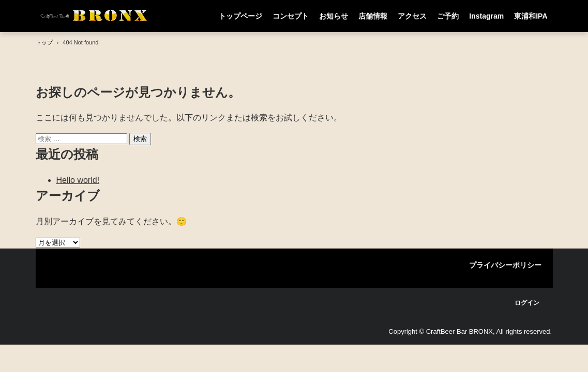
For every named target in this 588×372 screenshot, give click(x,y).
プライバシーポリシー (505, 265)
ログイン (527, 303)
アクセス (412, 16)
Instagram (486, 16)
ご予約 (448, 16)
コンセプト (291, 16)
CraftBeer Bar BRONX (95, 16)
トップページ (240, 16)
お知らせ (334, 16)
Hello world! (78, 180)
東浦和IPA (531, 16)
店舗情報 (373, 16)
